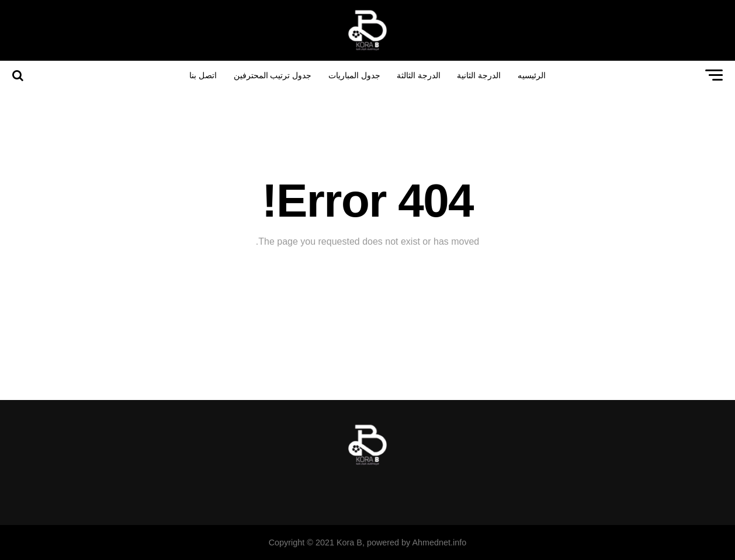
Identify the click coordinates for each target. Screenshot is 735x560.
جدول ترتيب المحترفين (273, 75)
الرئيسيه (532, 75)
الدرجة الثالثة (419, 75)
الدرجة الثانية (479, 75)
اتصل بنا (203, 75)
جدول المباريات (354, 75)
